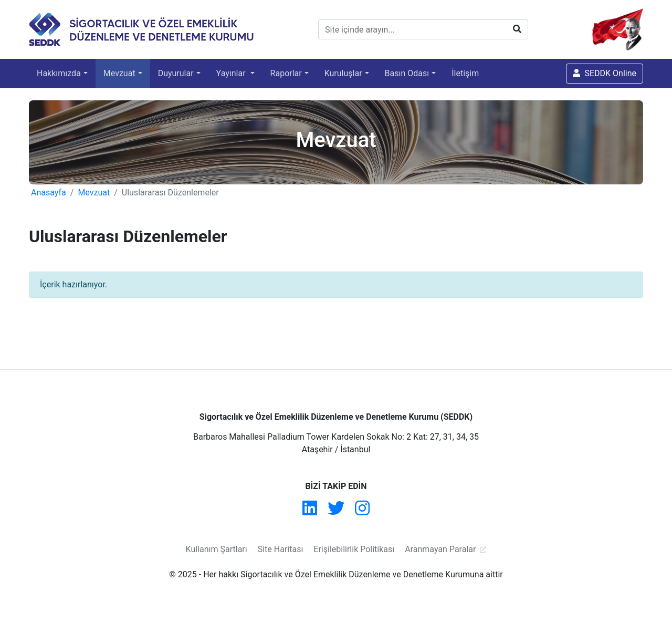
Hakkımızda (59, 73)
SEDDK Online (605, 73)
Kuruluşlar (343, 73)
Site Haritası (281, 549)
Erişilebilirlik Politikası (354, 549)
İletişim (465, 73)
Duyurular (176, 73)
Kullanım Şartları (217, 549)
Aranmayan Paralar (440, 549)
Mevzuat (119, 73)
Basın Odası (407, 73)
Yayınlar (232, 73)
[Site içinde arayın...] (423, 29)
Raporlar (286, 73)
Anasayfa (49, 193)
